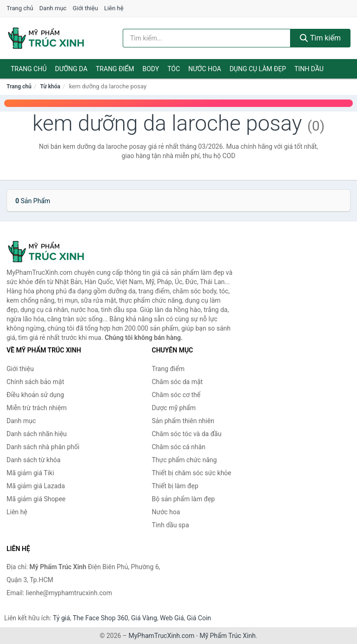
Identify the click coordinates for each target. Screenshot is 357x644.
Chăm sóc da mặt (178, 382)
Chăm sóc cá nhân (179, 447)
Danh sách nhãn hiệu (37, 434)
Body (151, 69)
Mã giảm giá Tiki (30, 473)
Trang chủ (20, 8)
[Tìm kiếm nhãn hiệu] (207, 38)
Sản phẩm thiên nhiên (183, 421)
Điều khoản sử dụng (35, 395)
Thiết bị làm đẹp (175, 486)
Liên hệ (114, 8)
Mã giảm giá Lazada (36, 486)
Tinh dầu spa (171, 525)
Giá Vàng (144, 618)
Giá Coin (199, 618)
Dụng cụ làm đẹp (258, 69)
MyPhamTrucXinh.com (162, 636)
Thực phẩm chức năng (185, 460)
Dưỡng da (71, 69)
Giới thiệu (85, 8)
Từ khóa (50, 86)
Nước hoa (205, 69)
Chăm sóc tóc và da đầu (187, 434)
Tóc (174, 69)
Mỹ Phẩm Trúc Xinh (228, 636)
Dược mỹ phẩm (174, 408)
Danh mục (53, 8)
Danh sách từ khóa (33, 460)
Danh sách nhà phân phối (43, 447)
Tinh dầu (309, 69)
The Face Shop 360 (100, 618)
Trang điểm (115, 69)
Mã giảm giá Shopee (36, 499)
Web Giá (172, 618)
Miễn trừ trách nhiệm (36, 408)
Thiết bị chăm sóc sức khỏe (192, 473)
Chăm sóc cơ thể (176, 395)
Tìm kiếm (320, 38)
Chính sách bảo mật (35, 382)
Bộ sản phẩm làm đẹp (184, 499)
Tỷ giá (62, 618)
